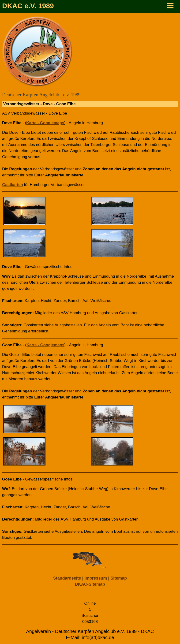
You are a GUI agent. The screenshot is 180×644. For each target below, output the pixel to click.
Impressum (96, 578)
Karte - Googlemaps (45, 123)
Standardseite (67, 578)
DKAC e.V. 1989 (28, 6)
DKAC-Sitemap (90, 584)
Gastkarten (13, 185)
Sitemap (119, 578)
